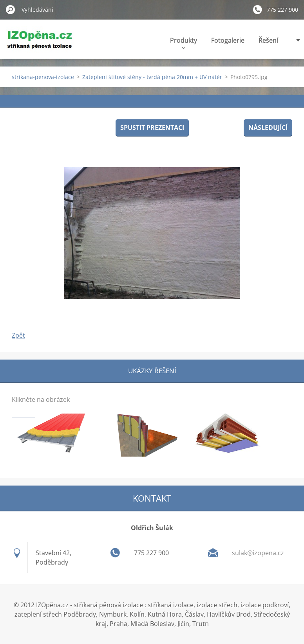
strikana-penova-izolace (43, 77)
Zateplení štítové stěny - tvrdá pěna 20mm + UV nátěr (152, 77)
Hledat (11, 9)
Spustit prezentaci (152, 128)
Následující (268, 128)
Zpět (18, 335)
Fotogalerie (228, 40)
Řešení (268, 40)
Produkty (184, 42)
